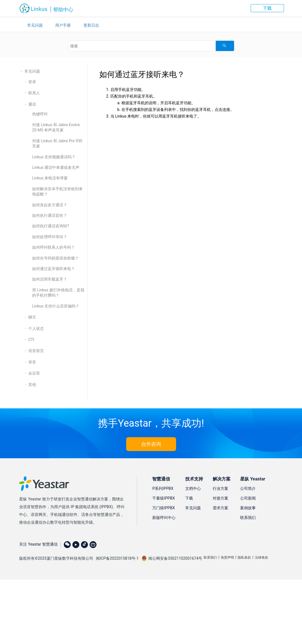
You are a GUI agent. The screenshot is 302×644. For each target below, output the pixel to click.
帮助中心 (63, 10)
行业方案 (220, 488)
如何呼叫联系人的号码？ (54, 247)
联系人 (34, 93)
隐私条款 (244, 558)
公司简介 (248, 488)
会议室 (34, 373)
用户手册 (63, 25)
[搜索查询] (151, 46)
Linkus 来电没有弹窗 (50, 178)
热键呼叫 (40, 114)
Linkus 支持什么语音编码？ (56, 306)
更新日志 (91, 25)
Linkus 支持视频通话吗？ (54, 157)
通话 (32, 104)
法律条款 (262, 558)
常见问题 (35, 25)
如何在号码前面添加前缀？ (55, 258)
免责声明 (227, 558)
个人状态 (36, 329)
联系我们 (248, 518)
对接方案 (220, 498)
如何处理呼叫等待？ (50, 237)
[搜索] (225, 46)
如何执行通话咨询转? (51, 226)
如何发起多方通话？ (50, 205)
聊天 (32, 317)
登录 (32, 82)
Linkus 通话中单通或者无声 (56, 167)
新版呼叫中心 (164, 518)
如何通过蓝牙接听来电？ (54, 269)
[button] (22, 71)
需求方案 (220, 508)
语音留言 (36, 351)
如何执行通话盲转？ (50, 215)
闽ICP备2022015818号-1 (117, 558)
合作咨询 (151, 444)
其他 (32, 385)
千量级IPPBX (163, 498)
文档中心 (193, 488)
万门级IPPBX (163, 508)
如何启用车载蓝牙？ (50, 279)
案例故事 (248, 508)
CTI (31, 340)
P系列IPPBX (163, 488)
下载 (267, 8)
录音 (32, 362)
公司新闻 (248, 498)
